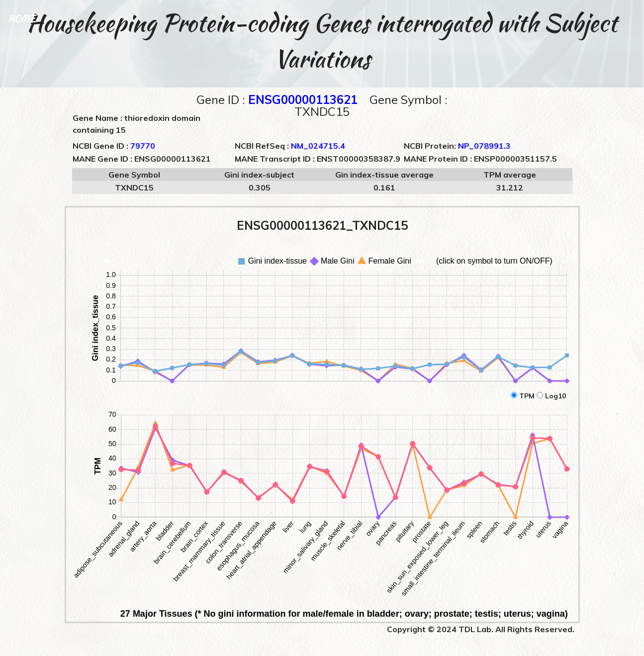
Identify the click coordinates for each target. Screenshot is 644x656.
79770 (143, 146)
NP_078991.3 (484, 146)
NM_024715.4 (318, 146)
